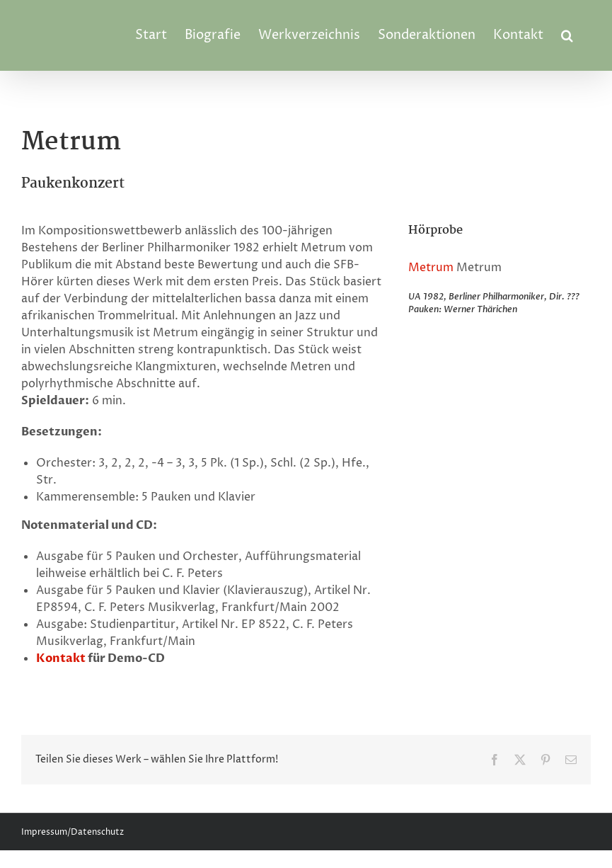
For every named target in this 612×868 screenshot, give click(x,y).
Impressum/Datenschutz (73, 832)
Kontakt (61, 658)
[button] (567, 35)
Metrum (431, 268)
